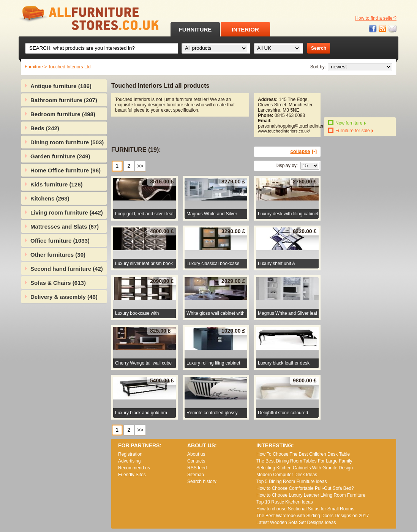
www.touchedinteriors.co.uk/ (284, 131)
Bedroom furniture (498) (63, 114)
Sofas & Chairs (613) (58, 283)
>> (140, 166)
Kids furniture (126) (57, 184)
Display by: (287, 166)
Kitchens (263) (50, 198)
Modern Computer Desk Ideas (287, 475)
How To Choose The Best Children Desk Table (303, 454)
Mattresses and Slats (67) (65, 227)
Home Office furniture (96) (66, 170)
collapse (300, 151)
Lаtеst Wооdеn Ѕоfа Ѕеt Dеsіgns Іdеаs (296, 523)
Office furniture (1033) (60, 241)
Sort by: (318, 67)
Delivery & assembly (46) (64, 297)
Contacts (196, 461)
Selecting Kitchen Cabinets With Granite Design (305, 468)
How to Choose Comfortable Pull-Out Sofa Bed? (305, 488)
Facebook (373, 29)
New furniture (349, 123)
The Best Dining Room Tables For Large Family (304, 461)
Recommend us (134, 468)
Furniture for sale (353, 131)
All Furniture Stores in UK (72, 18)
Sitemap (196, 475)
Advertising (129, 461)
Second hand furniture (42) (67, 269)
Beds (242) (45, 128)
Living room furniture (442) (67, 212)
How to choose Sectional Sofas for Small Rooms (305, 509)
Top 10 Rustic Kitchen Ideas (285, 502)
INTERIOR (245, 29)
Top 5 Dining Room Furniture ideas (291, 481)
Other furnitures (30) (58, 255)
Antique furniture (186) (61, 86)
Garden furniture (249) (60, 156)
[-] (314, 151)
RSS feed (383, 29)
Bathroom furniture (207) (64, 100)
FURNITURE (195, 29)
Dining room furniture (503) (67, 142)
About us (196, 454)
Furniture (34, 67)
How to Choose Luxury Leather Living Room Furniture (311, 495)
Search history (202, 481)
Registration (130, 454)
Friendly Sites (132, 475)
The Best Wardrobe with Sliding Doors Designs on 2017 (313, 516)
